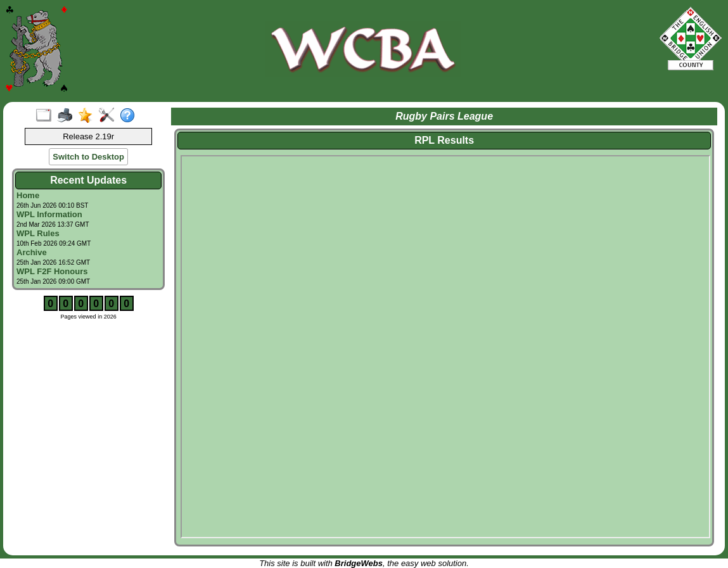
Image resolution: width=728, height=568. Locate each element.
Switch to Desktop (88, 157)
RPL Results (444, 140)
